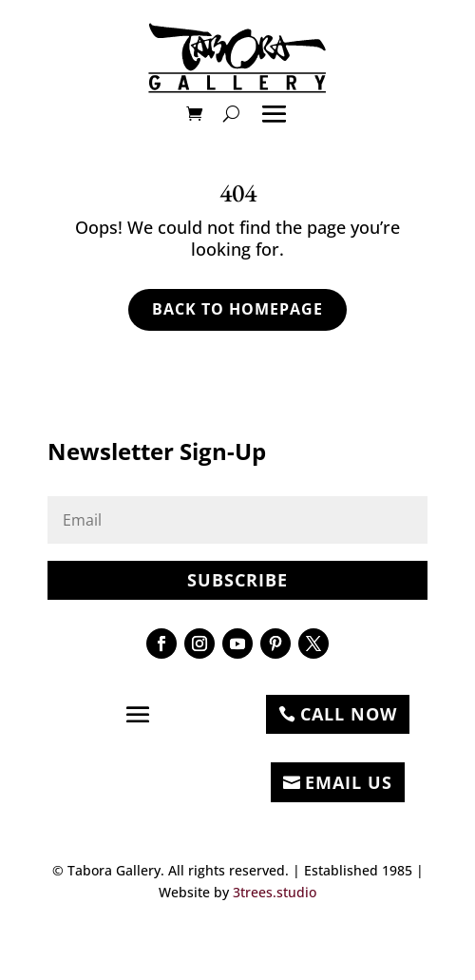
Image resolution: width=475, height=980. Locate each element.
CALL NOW (349, 714)
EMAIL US (349, 782)
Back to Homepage (237, 309)
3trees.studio (275, 892)
